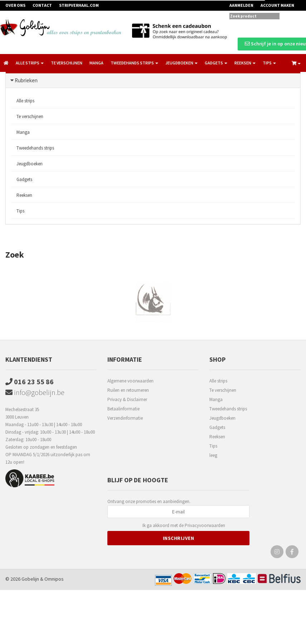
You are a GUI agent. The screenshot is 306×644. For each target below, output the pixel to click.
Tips (20, 211)
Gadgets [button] (216, 63)
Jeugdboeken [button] (181, 63)
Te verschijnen (67, 63)
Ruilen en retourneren (128, 390)
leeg (213, 455)
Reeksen (24, 195)
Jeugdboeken (30, 164)
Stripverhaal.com (79, 5)
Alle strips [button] (30, 63)
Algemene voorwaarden (130, 381)
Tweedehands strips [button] (134, 63)
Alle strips (25, 101)
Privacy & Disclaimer (127, 399)
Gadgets (24, 179)
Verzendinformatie (125, 418)
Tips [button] (269, 63)
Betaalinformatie (123, 409)
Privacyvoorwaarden (205, 525)
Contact (42, 5)
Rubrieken (26, 80)
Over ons (15, 5)
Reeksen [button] (245, 63)
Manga (96, 63)
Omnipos (54, 579)
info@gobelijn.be (35, 392)
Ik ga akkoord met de (184, 526)
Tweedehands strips (35, 148)
